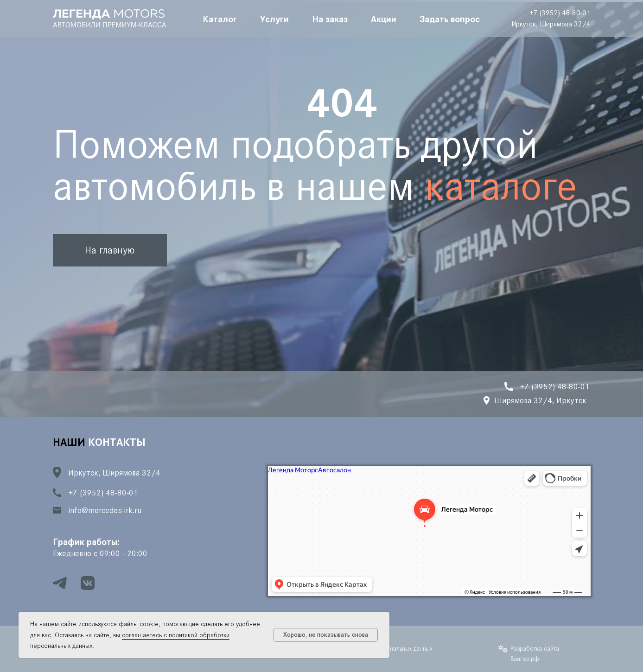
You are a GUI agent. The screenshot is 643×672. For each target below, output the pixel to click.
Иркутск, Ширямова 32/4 (551, 24)
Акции (384, 19)
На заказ (330, 19)
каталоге (501, 186)
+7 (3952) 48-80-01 (560, 13)
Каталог (220, 19)
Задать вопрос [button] (450, 19)
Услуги (274, 19)
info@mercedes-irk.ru (105, 510)
